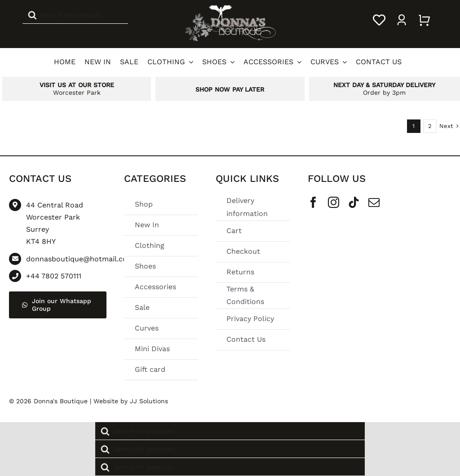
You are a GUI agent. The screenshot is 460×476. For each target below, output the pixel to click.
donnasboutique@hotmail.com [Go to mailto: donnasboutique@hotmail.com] (80, 259)
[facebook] (313, 202)
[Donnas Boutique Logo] (230, 7)
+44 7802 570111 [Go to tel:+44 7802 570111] (54, 276)
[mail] (374, 202)
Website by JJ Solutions (131, 401)
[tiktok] (354, 202)
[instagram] (334, 202)
